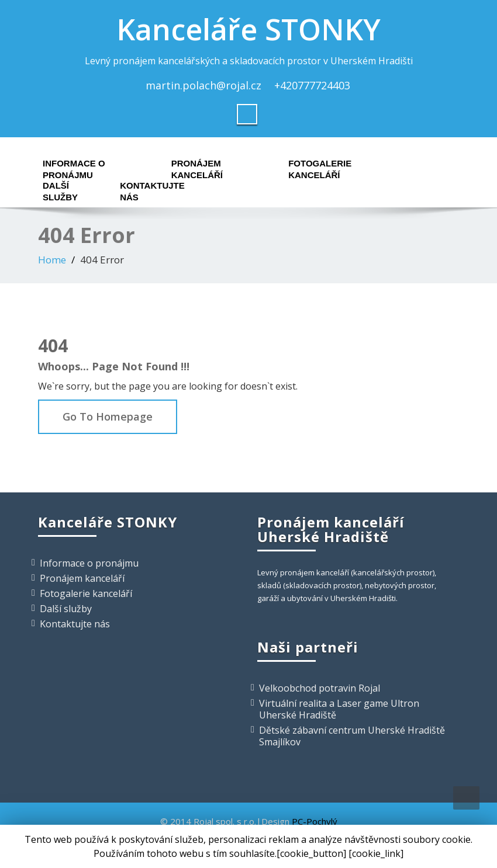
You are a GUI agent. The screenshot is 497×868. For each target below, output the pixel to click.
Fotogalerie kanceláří (320, 166)
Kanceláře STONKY (248, 29)
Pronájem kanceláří (197, 166)
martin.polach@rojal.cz (203, 85)
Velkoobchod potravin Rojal (320, 688)
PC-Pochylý (315, 821)
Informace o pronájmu (74, 166)
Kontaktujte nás (152, 188)
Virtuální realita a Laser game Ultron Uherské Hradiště (339, 709)
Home (52, 260)
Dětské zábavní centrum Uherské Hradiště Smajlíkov (352, 736)
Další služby (60, 188)
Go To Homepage (108, 416)
